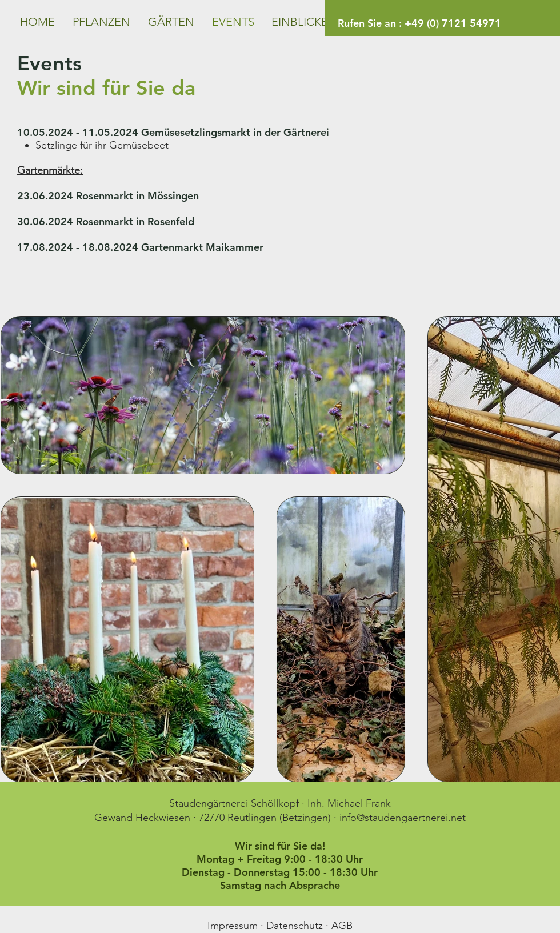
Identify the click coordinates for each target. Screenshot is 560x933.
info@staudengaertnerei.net (403, 818)
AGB (342, 926)
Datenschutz (295, 926)
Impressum (233, 926)
